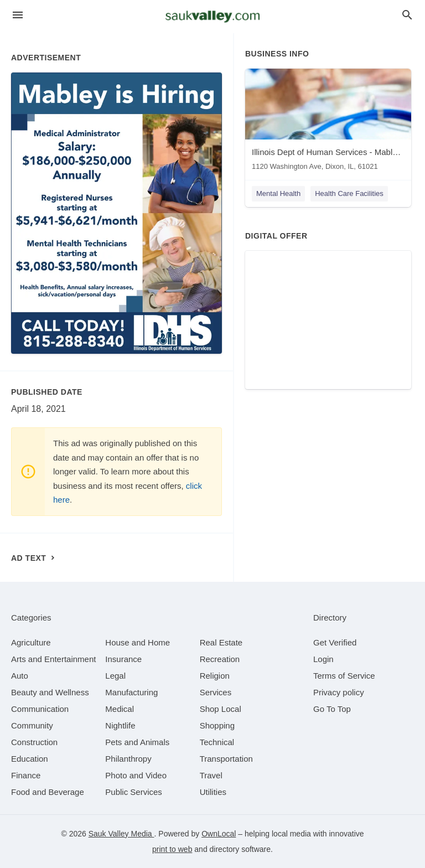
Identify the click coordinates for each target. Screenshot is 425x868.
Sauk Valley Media (121, 834)
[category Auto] (20, 676)
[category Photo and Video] (136, 775)
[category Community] (32, 725)
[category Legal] (115, 676)
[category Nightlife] (120, 725)
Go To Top (332, 709)
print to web (172, 849)
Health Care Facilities (349, 193)
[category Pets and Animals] (137, 742)
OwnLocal (219, 834)
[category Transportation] (226, 759)
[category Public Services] (134, 792)
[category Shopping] (217, 725)
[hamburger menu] (18, 15)
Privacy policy (339, 692)
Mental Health (278, 193)
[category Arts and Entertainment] (53, 659)
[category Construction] (34, 742)
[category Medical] (120, 709)
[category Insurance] (123, 659)
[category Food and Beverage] (48, 792)
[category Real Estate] (221, 642)
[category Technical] (217, 742)
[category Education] (30, 759)
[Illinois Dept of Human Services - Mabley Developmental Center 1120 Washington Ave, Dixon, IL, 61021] (328, 122)
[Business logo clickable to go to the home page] (212, 17)
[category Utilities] (213, 792)
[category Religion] (215, 676)
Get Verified (335, 642)
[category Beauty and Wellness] (50, 692)
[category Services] (216, 692)
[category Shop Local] (221, 709)
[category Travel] (211, 775)
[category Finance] (26, 775)
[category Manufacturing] (131, 692)
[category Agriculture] (31, 642)
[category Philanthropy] (128, 759)
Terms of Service (344, 676)
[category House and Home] (138, 642)
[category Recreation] (220, 659)
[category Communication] (40, 709)
